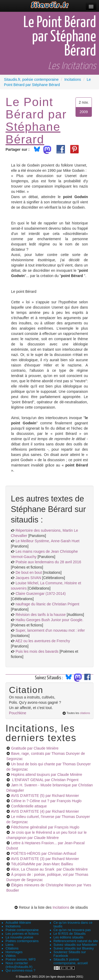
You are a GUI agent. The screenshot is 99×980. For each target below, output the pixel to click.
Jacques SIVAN (28, 578)
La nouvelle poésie (19, 937)
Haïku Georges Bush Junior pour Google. (49, 620)
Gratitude (35, 748)
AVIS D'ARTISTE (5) (45, 796)
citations (85, 713)
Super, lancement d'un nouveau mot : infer (50, 630)
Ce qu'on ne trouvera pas (72, 930)
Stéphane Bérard (33, 133)
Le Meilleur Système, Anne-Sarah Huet (48, 541)
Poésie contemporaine (22, 930)
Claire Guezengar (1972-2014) (41, 594)
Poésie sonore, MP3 (20, 959)
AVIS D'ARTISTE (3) (45, 859)
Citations (12, 948)
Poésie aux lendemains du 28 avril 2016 (48, 562)
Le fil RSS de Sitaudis (70, 934)
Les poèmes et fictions (22, 934)
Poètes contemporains (22, 941)
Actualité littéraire (18, 923)
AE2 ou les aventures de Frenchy (43, 641)
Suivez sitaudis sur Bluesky (74, 948)
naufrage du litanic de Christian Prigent (47, 604)
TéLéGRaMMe (42, 864)
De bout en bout (29, 572)
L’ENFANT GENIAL (45, 780)
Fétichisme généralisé (45, 827)
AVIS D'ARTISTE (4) (45, 811)
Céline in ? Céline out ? (46, 801)
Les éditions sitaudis (69, 937)
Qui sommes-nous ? (20, 971)
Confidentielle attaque (29, 806)
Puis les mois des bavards (37, 651)
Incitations (61, 907)
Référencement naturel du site (76, 941)
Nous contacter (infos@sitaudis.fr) (19, 965)
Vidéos (11, 956)
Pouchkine (18, 713)
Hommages (14, 952)
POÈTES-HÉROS (44, 853)
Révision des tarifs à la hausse (41, 615)
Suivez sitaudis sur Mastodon (75, 945)
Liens (10, 945)
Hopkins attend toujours (47, 775)
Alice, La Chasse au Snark (49, 869)
